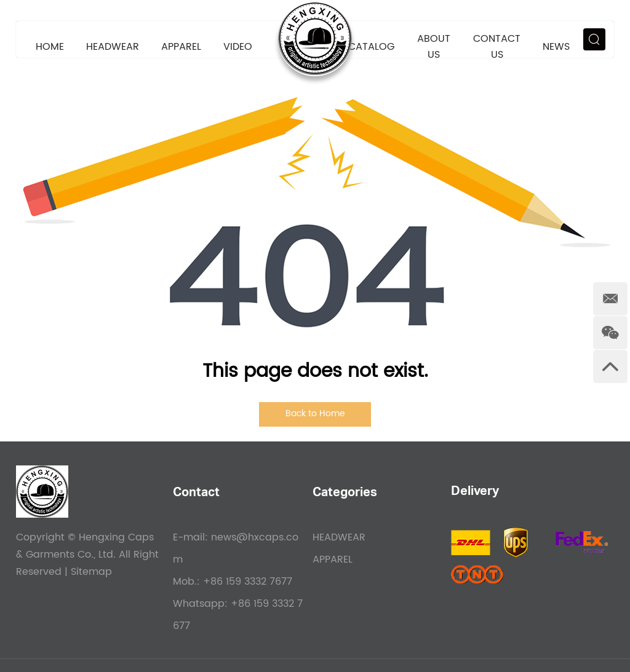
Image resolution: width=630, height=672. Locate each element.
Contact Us (497, 47)
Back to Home (315, 413)
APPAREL (181, 47)
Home (50, 47)
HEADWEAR (113, 47)
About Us (434, 47)
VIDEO (238, 47)
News (556, 47)
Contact (196, 494)
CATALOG (371, 47)
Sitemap (91, 572)
